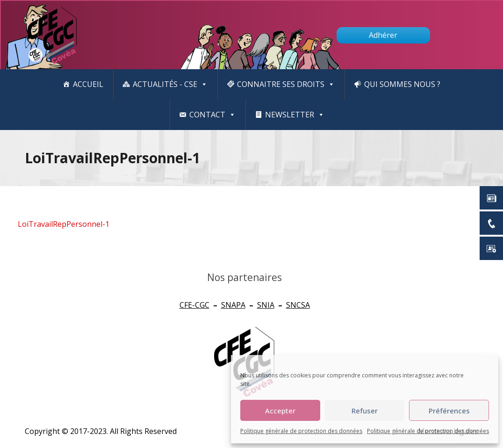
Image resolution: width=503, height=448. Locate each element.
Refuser (365, 411)
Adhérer (383, 35)
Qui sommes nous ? (402, 84)
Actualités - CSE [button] (170, 84)
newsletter (295, 115)
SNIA (266, 305)
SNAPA (233, 305)
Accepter (280, 411)
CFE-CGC (194, 305)
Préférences (449, 411)
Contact (212, 115)
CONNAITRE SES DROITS (286, 84)
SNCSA (298, 305)
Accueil (88, 84)
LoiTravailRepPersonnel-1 (64, 224)
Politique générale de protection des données (301, 431)
